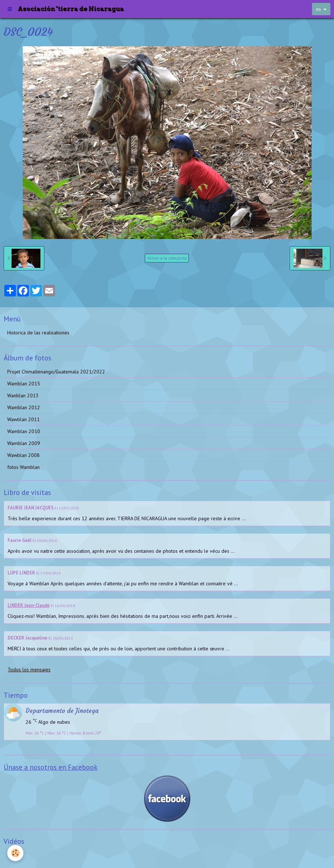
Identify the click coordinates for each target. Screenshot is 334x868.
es (318, 9)
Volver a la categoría (167, 258)
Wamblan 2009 (24, 443)
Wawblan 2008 (23, 455)
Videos (15, 855)
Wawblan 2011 (23, 419)
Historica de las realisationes (38, 333)
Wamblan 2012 (24, 407)
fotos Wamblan (23, 467)
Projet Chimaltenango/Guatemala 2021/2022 (56, 372)
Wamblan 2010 (24, 431)
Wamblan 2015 (24, 384)
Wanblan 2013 (23, 395)
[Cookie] (15, 853)
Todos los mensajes (29, 670)
